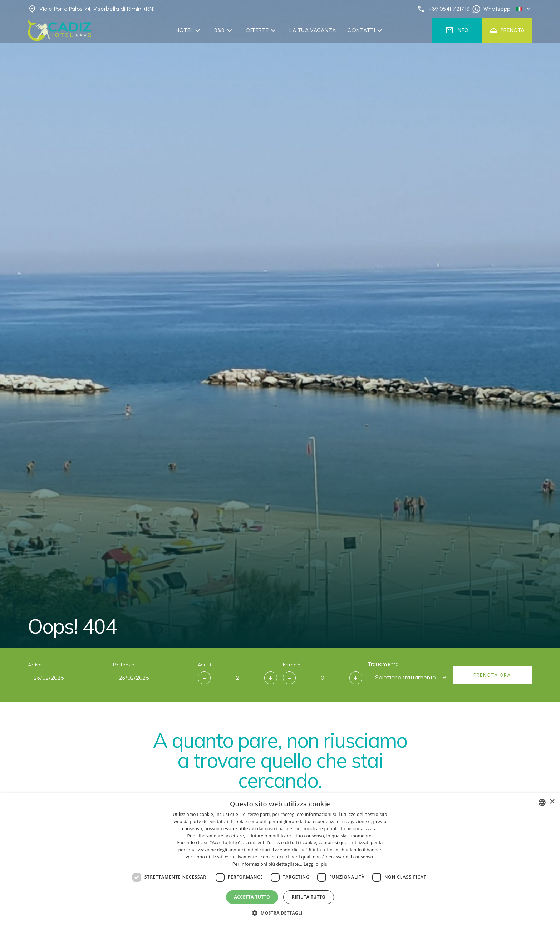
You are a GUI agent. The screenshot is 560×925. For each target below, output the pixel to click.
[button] (280, 913)
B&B (220, 30)
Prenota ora (492, 675)
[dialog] (280, 859)
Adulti (204, 665)
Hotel (185, 30)
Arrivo (35, 665)
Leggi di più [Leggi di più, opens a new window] (316, 864)
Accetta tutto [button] (252, 897)
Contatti (361, 30)
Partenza (124, 665)
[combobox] (542, 802)
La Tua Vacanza (313, 30)
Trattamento (383, 664)
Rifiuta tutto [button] (309, 897)
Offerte (257, 30)
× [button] (552, 802)
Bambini (292, 665)
